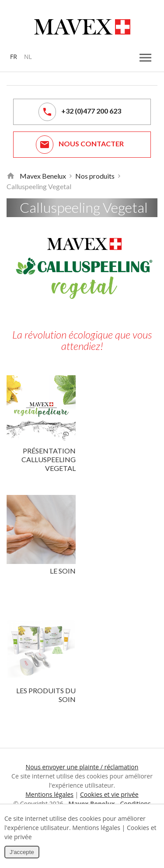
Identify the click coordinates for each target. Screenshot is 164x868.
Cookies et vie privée (109, 794)
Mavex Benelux (43, 176)
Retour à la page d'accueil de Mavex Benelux (10, 176)
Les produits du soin (46, 695)
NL (28, 57)
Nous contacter (80, 145)
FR (14, 57)
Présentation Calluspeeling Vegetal (49, 459)
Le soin (63, 571)
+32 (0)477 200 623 (80, 112)
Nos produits (95, 176)
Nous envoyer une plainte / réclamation (82, 767)
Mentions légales (49, 794)
